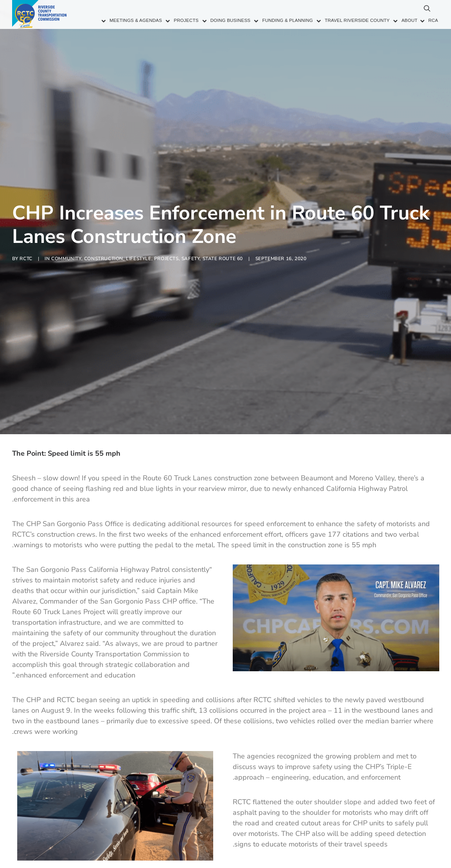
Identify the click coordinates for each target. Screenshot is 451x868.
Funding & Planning (287, 21)
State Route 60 (223, 235)
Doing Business (230, 21)
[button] (391, 12)
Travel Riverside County (357, 21)
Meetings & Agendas (136, 21)
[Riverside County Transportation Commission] (40, 15)
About (409, 21)
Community (66, 235)
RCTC (26, 235)
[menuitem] (131, 21)
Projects (186, 21)
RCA (433, 21)
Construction (104, 235)
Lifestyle (138, 235)
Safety (191, 235)
